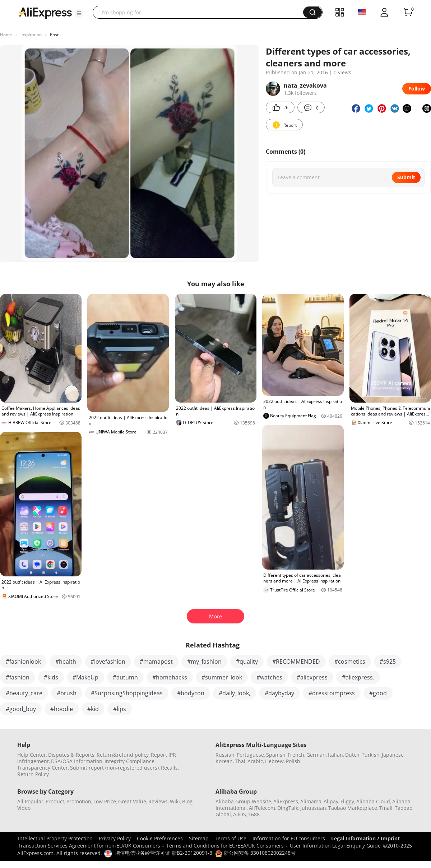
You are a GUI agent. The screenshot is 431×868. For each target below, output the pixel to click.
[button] (79, 13)
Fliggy (347, 801)
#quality (247, 662)
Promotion (79, 801)
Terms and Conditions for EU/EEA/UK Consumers (225, 846)
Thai (240, 761)
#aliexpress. (358, 677)
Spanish (276, 755)
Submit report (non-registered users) (114, 768)
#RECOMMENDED (296, 662)
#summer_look (222, 677)
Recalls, (170, 768)
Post (54, 35)
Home (6, 35)
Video (24, 808)
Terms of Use (231, 838)
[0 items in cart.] (408, 12)
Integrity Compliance (129, 761)
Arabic (255, 761)
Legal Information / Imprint (365, 838)
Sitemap (199, 838)
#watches (269, 677)
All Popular (30, 801)
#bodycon (191, 693)
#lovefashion (108, 662)
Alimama (311, 801)
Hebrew (274, 761)
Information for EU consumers (289, 838)
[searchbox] (201, 12)
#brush (67, 693)
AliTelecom (262, 808)
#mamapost (156, 662)
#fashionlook (23, 662)
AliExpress (286, 801)
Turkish (371, 755)
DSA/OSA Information (77, 761)
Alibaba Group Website (243, 801)
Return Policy (33, 774)
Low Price (105, 801)
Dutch (352, 755)
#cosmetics (350, 662)
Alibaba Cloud (373, 801)
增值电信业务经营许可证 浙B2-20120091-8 (164, 853)
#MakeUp (85, 677)
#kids (51, 677)
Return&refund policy (123, 755)
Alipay (331, 801)
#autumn (125, 677)
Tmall (386, 808)
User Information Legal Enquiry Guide (335, 846)
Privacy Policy (115, 838)
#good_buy (21, 709)
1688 (254, 814)
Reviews (158, 801)
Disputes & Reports (71, 755)
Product (55, 801)
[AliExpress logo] (45, 13)
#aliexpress (312, 677)
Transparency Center (43, 768)
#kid (93, 709)
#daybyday (279, 693)
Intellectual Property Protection (55, 838)
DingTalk (288, 808)
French (296, 755)
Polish (293, 761)
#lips (120, 709)
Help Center (32, 755)
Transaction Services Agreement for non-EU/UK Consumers (89, 846)
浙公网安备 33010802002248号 (255, 853)
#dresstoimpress (332, 693)
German (316, 755)
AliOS (240, 814)
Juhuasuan (313, 808)
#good (378, 693)
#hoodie (62, 709)
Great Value (132, 801)
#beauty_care (24, 693)
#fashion (18, 677)
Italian (335, 755)
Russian (225, 755)
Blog (187, 801)
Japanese (393, 755)
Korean (224, 761)
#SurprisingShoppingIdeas (127, 693)
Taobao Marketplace (353, 808)
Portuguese (250, 755)
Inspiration (31, 35)
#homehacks (170, 677)
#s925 (388, 662)
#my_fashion (204, 662)
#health (66, 662)
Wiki (175, 801)
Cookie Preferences (160, 838)
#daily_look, (235, 693)
